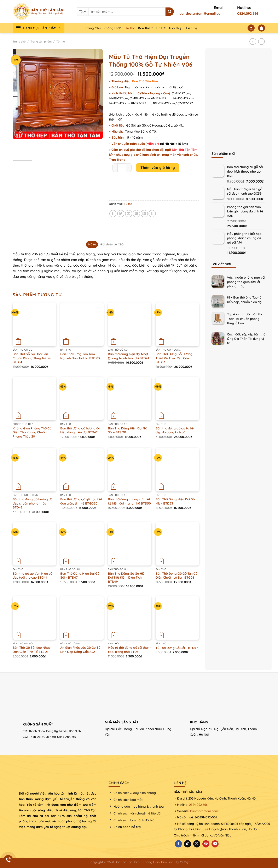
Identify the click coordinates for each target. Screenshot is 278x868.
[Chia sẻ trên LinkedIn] (144, 214)
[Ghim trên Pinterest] (136, 214)
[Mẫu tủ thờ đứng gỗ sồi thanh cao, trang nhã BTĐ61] (130, 618)
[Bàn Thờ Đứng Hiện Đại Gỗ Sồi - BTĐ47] (82, 544)
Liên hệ (192, 28)
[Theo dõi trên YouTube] (215, 844)
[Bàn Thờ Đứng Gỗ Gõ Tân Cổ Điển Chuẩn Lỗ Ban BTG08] (177, 544)
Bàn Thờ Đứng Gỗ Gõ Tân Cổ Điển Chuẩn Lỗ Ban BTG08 (176, 576)
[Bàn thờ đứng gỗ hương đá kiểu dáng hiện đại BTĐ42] (82, 399)
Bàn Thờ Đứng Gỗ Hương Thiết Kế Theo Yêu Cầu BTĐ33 (174, 358)
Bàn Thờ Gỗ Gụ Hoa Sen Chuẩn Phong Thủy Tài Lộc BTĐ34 (32, 358)
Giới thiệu (176, 28)
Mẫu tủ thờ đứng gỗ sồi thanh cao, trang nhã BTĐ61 (130, 650)
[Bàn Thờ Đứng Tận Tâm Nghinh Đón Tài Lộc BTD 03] (82, 324)
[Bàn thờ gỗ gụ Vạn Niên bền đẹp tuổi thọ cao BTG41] (34, 544)
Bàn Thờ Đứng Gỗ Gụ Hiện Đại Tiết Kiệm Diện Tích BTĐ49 (127, 578)
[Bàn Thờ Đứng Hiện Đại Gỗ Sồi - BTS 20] (130, 399)
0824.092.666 (248, 13)
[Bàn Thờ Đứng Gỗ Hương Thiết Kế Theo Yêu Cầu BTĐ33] (177, 324)
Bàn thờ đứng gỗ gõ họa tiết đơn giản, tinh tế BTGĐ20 (81, 501)
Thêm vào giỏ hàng (158, 168)
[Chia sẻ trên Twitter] (121, 214)
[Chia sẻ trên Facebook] (113, 214)
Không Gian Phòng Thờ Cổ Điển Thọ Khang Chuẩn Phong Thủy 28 (32, 432)
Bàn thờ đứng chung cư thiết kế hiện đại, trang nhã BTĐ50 (129, 501)
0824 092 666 (198, 805)
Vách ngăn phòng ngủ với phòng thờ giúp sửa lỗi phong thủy (246, 282)
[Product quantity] (122, 168)
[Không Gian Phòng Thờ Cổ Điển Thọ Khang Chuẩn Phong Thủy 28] (34, 399)
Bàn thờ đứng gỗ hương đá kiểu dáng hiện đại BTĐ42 (80, 430)
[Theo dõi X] (197, 844)
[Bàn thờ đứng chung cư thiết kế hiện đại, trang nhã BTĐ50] (130, 469)
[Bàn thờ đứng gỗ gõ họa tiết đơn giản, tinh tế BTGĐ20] (82, 469)
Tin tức (161, 28)
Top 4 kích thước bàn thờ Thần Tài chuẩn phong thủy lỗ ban (245, 319)
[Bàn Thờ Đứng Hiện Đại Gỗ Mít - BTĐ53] (177, 469)
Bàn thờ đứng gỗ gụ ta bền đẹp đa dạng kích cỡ (176, 430)
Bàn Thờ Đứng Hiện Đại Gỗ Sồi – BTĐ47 (80, 576)
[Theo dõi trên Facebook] (178, 844)
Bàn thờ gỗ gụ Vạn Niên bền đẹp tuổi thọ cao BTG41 (33, 576)
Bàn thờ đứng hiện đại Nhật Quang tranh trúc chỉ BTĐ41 (128, 356)
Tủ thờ (130, 28)
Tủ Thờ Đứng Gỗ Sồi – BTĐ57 (177, 648)
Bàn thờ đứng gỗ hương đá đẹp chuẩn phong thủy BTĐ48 (33, 503)
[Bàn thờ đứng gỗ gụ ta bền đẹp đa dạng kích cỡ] (177, 399)
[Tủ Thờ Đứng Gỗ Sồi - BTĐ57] (177, 618)
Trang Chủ (93, 28)
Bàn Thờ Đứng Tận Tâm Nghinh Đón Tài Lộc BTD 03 (80, 356)
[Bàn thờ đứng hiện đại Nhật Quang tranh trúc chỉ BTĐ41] (130, 324)
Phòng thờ (113, 28)
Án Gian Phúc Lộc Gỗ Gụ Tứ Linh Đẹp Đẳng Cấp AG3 (80, 650)
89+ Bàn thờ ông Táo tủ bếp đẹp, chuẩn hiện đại (245, 300)
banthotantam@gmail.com (201, 13)
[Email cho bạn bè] (129, 214)
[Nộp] (170, 12)
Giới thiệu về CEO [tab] (112, 244)
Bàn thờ (145, 28)
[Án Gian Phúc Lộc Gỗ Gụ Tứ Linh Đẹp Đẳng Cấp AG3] (82, 618)
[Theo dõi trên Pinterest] (206, 844)
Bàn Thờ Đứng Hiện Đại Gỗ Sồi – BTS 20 (128, 430)
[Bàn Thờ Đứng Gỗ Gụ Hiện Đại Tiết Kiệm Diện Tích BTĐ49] (130, 544)
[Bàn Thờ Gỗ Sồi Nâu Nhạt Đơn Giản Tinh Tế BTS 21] (34, 618)
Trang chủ (19, 41)
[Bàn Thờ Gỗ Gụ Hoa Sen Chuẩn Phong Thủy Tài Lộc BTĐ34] (34, 324)
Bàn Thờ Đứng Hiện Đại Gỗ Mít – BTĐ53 (175, 501)
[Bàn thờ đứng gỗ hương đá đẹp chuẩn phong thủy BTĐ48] (34, 469)
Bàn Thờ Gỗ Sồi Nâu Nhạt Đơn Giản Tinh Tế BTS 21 (31, 650)
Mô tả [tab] (92, 244)
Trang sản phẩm (41, 41)
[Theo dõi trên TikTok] (187, 844)
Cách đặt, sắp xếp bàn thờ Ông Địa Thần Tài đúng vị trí (246, 339)
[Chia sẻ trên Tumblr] (152, 214)
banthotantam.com (204, 811)
